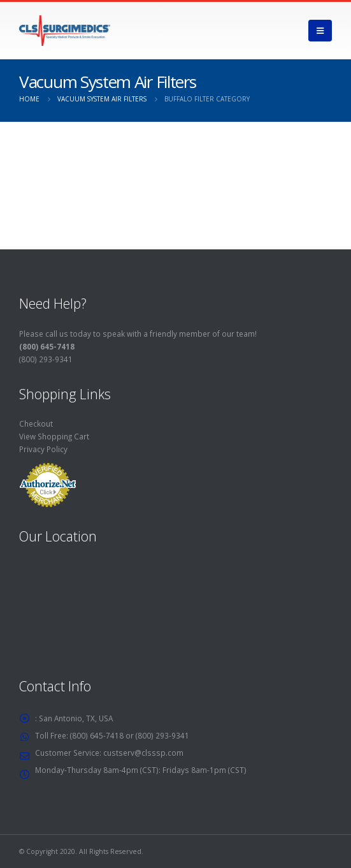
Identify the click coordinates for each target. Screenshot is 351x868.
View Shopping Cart (54, 436)
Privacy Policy (43, 449)
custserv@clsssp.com (143, 753)
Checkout (36, 423)
